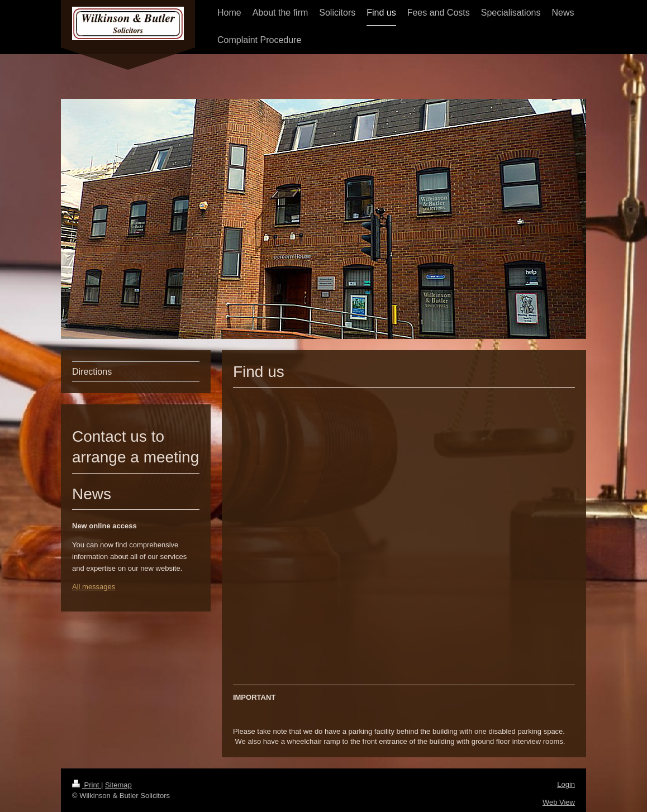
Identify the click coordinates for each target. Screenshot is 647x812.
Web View (559, 802)
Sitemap (118, 785)
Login (566, 784)
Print (87, 785)
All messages (94, 587)
